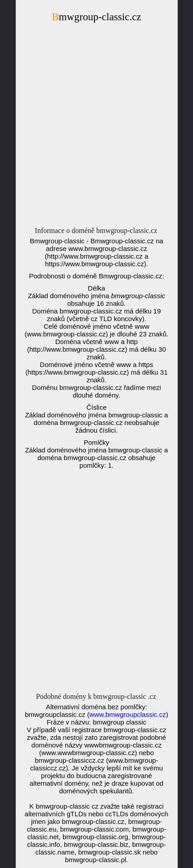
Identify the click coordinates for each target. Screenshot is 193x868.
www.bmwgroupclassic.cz (128, 714)
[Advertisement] (96, 127)
